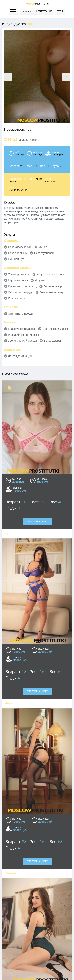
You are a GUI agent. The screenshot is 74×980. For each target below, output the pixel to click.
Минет (43, 247)
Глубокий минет (18, 280)
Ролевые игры (17, 298)
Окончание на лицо (52, 292)
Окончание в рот (54, 286)
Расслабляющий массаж (24, 335)
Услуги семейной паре (51, 274)
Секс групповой (44, 253)
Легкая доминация (20, 356)
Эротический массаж (56, 329)
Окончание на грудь (21, 292)
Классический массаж (22, 329)
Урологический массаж (23, 341)
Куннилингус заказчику (23, 286)
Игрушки (40, 280)
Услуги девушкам (19, 274)
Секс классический (20, 247)
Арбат (39, 179)
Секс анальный (18, 253)
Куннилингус (16, 259)
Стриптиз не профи (20, 314)
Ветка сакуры (52, 341)
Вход (60, 11)
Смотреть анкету (37, 522)
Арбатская (50, 182)
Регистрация (44, 11)
